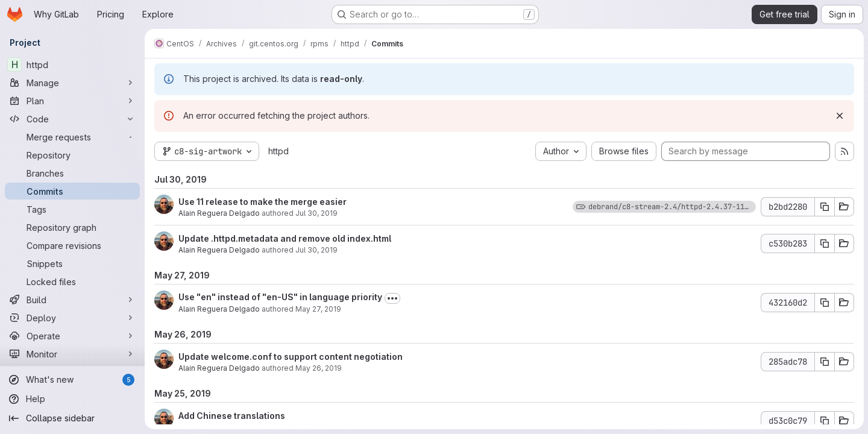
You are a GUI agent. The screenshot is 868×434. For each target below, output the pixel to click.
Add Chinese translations (232, 416)
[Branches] (72, 173)
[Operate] (72, 336)
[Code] (72, 119)
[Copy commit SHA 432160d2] (824, 303)
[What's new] (72, 380)
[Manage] (72, 83)
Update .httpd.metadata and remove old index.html (285, 238)
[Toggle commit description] (392, 298)
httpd (278, 151)
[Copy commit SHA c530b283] (824, 244)
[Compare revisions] (72, 245)
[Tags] (72, 209)
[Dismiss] (839, 116)
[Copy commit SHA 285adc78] (824, 362)
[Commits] (72, 191)
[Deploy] (72, 318)
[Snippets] (72, 263)
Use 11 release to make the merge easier (263, 202)
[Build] (72, 300)
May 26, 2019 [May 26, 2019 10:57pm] (319, 368)
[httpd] (72, 64)
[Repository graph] (72, 227)
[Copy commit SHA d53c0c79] (824, 421)
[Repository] (72, 155)
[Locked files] (72, 281)
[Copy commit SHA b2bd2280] (824, 207)
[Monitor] (72, 354)
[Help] (72, 399)
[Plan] (72, 101)
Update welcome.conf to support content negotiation (291, 357)
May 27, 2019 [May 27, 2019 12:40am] (318, 309)
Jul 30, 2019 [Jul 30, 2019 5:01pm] (316, 213)
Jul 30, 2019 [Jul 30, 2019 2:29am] (316, 250)
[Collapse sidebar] (72, 418)
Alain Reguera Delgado (219, 213)
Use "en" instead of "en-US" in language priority (280, 297)
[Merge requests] (72, 137)
